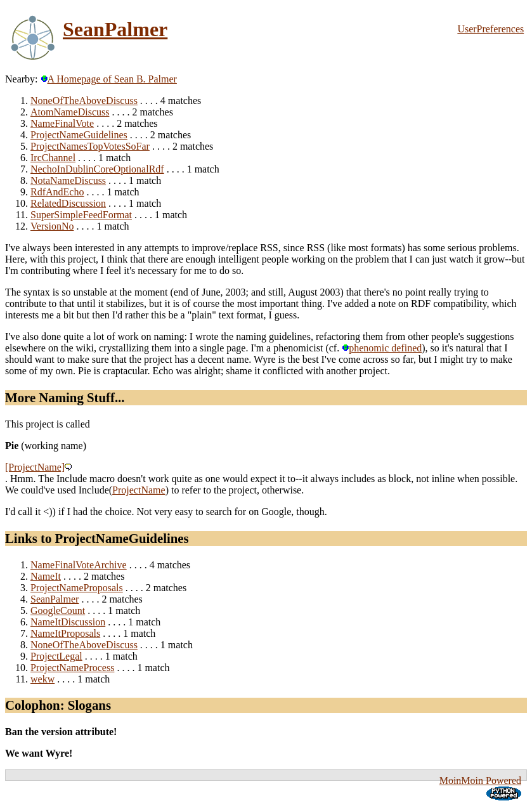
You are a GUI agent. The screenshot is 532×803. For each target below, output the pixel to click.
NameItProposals (65, 633)
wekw (42, 679)
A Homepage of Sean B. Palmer (109, 79)
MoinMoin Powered (480, 780)
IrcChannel (53, 158)
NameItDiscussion (68, 622)
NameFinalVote (62, 123)
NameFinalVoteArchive (79, 565)
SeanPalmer (115, 29)
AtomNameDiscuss (70, 112)
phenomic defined (382, 348)
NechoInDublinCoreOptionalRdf (97, 169)
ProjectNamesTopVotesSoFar (90, 146)
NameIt (46, 576)
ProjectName (139, 490)
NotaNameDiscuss (68, 180)
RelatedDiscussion (68, 203)
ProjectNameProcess (72, 668)
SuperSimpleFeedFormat (81, 215)
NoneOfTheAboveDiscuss (84, 101)
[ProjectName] (35, 467)
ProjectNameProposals (77, 588)
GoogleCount (58, 610)
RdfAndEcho (57, 192)
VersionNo (52, 226)
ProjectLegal (56, 656)
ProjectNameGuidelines (79, 135)
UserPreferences (490, 29)
